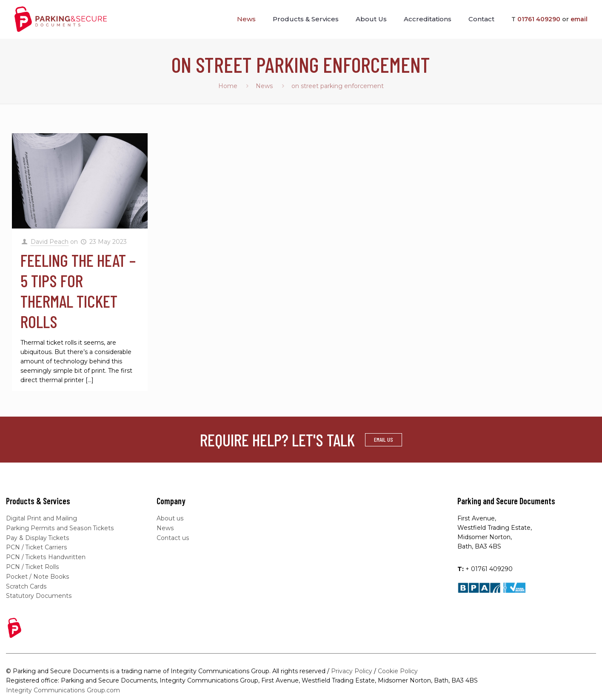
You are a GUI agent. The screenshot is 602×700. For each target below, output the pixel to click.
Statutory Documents (39, 593)
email (579, 19)
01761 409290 (539, 19)
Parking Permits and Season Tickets (60, 528)
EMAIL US (384, 439)
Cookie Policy (398, 668)
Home (228, 86)
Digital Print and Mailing (41, 518)
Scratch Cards (26, 584)
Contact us (173, 537)
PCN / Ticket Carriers (37, 546)
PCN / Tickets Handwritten (46, 556)
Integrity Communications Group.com (63, 687)
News (264, 86)
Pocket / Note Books (37, 574)
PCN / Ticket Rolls (33, 565)
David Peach (50, 242)
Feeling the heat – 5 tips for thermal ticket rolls (78, 291)
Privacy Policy (352, 668)
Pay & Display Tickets (37, 537)
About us (170, 518)
